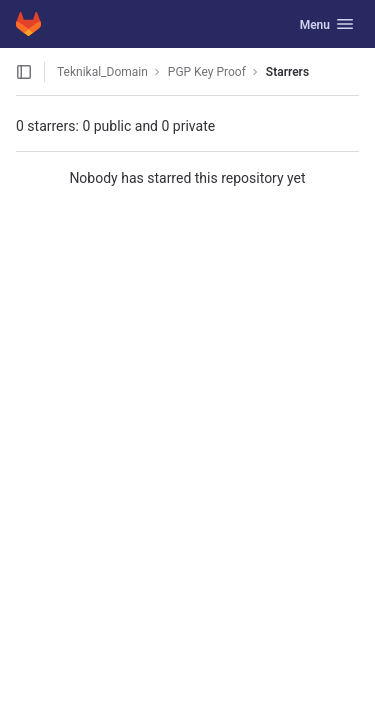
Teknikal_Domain (102, 72)
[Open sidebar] (24, 72)
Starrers (287, 72)
